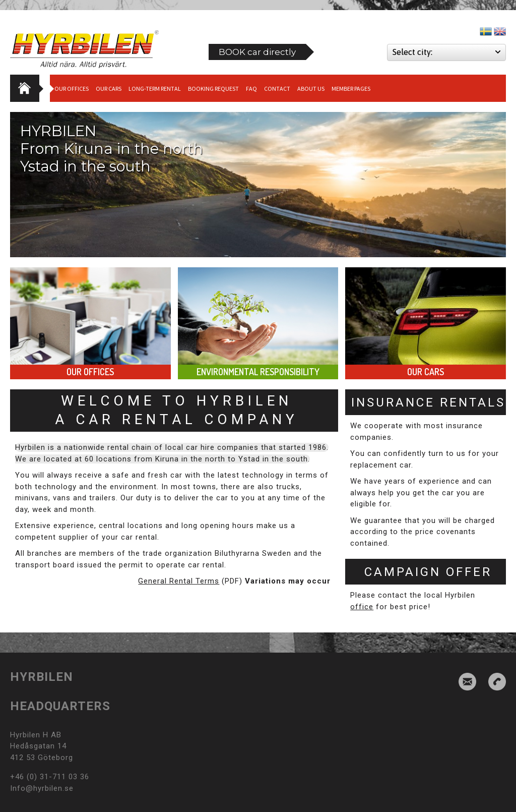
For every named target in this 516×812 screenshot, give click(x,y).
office (362, 607)
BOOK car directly (257, 52)
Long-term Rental (155, 89)
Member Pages (351, 89)
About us (311, 89)
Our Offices (72, 89)
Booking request (213, 89)
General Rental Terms (179, 581)
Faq (251, 89)
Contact (277, 89)
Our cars (109, 89)
